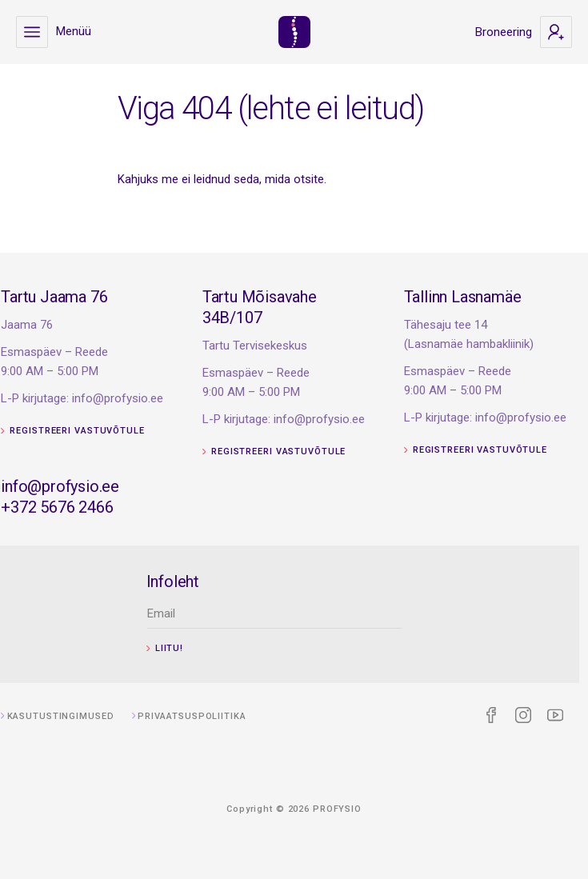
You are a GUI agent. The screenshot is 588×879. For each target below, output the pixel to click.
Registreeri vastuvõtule (104, 431)
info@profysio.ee (91, 486)
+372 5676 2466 (88, 507)
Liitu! (185, 648)
